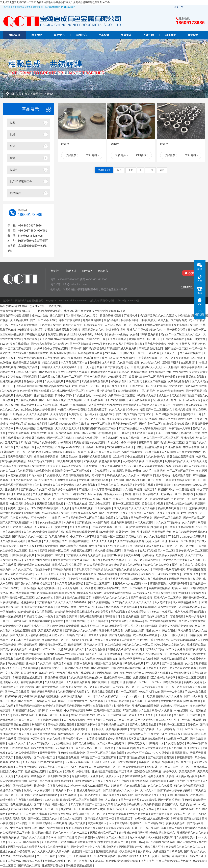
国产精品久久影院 (29, 866)
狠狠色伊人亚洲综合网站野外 (125, 649)
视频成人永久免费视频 (24, 325)
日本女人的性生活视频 (48, 522)
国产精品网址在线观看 (155, 616)
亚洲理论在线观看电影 (146, 706)
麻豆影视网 (175, 748)
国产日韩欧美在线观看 (74, 546)
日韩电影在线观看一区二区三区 (110, 527)
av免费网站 (130, 405)
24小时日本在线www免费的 (112, 334)
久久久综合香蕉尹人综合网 (113, 579)
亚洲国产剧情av (86, 725)
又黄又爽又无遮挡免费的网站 (146, 739)
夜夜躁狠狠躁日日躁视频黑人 (139, 320)
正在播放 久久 (190, 574)
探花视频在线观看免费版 (82, 574)
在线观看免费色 (168, 607)
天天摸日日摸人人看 (172, 635)
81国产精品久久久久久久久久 (111, 598)
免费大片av (113, 776)
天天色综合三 (16, 814)
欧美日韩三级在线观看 (27, 363)
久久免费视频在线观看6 (41, 584)
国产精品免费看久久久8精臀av (50, 344)
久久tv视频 (122, 518)
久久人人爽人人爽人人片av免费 (51, 851)
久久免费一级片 (158, 734)
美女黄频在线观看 (172, 701)
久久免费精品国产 (134, 767)
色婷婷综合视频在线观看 (35, 391)
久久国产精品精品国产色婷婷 (174, 861)
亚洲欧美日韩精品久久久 (37, 729)
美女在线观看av (20, 344)
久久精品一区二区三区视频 (178, 546)
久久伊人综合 (103, 687)
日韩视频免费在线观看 (103, 372)
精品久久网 (180, 466)
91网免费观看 (173, 447)
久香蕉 (134, 334)
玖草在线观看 (60, 405)
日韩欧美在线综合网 (151, 348)
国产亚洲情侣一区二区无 (55, 551)
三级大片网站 (24, 757)
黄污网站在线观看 (196, 828)
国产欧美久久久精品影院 (118, 795)
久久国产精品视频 (128, 363)
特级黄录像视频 (116, 330)
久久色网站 (23, 776)
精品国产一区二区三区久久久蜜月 (181, 334)
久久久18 (6, 715)
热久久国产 (57, 316)
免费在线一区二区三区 (45, 809)
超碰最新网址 (122, 706)
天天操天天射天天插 (68, 428)
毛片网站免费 (138, 837)
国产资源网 (99, 682)
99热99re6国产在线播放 (75, 424)
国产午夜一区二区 (150, 424)
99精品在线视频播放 (14, 461)
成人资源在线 (198, 710)
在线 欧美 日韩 (114, 353)
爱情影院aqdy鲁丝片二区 (114, 842)
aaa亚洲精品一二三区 (37, 626)
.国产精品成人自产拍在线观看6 (152, 593)
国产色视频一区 (25, 447)
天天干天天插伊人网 (20, 457)
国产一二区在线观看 (17, 692)
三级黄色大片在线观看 (29, 358)
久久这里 (145, 710)
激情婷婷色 (105, 433)
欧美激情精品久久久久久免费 (165, 696)
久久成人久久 (143, 569)
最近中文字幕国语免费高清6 (176, 626)
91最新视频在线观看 (31, 330)
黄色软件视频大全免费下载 (88, 776)
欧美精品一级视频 (150, 762)
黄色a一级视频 (161, 856)
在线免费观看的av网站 (118, 593)
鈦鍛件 (51, 94)
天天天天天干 (187, 772)
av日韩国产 (59, 701)
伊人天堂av (148, 809)
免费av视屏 (35, 541)
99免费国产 (172, 433)
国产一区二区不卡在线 (44, 320)
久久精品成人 (199, 767)
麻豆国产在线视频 (155, 381)
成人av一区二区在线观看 (112, 715)
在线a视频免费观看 (91, 616)
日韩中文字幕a (64, 395)
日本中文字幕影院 (66, 480)
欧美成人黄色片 (193, 682)
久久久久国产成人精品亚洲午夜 (32, 569)
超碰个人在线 (27, 546)
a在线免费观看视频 (25, 631)
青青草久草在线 (98, 635)
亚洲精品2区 (149, 574)
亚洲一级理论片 (41, 518)
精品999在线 (12, 696)
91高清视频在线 (108, 574)
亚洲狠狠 (24, 739)
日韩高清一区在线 (94, 447)
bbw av (4, 344)
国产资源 (197, 673)
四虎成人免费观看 (87, 438)
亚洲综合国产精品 (11, 790)
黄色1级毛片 (111, 320)
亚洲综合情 (33, 687)
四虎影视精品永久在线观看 (90, 442)
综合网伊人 (170, 772)
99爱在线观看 (159, 781)
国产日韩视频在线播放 (76, 541)
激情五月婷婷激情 (98, 621)
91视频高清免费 (36, 334)
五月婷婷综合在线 (134, 461)
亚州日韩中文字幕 (40, 823)
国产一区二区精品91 (135, 588)
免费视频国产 (162, 851)
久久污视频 (30, 762)
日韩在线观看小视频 (23, 555)
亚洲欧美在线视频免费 (72, 753)
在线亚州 (5, 536)
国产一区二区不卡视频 (53, 400)
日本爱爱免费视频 (128, 616)
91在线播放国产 (137, 734)
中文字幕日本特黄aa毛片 (94, 480)
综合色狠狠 (169, 631)
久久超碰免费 (43, 485)
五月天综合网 (70, 588)
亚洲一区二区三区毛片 (191, 729)
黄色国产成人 (170, 804)
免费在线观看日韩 (84, 673)
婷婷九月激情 (24, 395)
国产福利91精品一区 (125, 424)
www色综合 (100, 395)
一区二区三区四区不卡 (181, 471)
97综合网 (173, 536)
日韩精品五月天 (94, 325)
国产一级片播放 (109, 513)
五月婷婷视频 (45, 428)
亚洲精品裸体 (32, 513)
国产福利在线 (32, 842)
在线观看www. (69, 457)
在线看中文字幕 (140, 527)
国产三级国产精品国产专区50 (134, 414)
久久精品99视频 (133, 489)
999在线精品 (149, 800)
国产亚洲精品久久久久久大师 (121, 790)
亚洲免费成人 (192, 748)
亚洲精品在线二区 (157, 654)
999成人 (100, 861)
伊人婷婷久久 (151, 494)
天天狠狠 (179, 405)
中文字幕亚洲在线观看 (154, 428)
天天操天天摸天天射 (103, 762)
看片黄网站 (145, 851)
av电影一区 (196, 348)
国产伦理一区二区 (45, 757)
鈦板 (13, 123)
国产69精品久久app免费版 (34, 565)
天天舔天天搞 (180, 753)
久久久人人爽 (118, 410)
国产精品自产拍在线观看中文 (31, 353)
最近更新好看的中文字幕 (68, 560)
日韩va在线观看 (84, 663)
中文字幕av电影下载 (83, 536)
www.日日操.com (107, 659)
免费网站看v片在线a (23, 424)
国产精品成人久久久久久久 (155, 405)
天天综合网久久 (65, 748)
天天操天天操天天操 (124, 419)
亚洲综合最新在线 (59, 334)
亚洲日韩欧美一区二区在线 (178, 541)
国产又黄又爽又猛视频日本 (16, 522)
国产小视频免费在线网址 (113, 725)
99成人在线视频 (25, 428)
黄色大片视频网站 (61, 814)
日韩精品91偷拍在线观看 (67, 565)
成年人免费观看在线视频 (190, 612)
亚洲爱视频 (12, 489)
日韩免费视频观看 (111, 316)
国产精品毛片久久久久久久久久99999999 (62, 602)
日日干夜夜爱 (96, 729)
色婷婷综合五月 (192, 414)
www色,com (185, 419)
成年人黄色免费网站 (44, 734)
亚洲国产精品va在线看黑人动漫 (27, 847)
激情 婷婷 (120, 565)
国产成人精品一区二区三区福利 (124, 325)
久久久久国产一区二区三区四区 (160, 438)
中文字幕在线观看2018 (78, 710)
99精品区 (124, 372)
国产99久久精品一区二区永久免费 (165, 649)
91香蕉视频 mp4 (125, 748)
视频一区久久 (61, 804)
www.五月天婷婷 (139, 814)
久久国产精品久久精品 (119, 569)
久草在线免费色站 (179, 381)
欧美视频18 (168, 837)
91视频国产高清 (28, 367)
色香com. (133, 410)
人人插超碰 (112, 800)
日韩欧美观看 (125, 819)
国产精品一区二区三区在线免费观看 (92, 518)
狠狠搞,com (153, 631)
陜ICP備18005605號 (128, 301)
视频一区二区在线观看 (109, 663)
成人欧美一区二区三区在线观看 (175, 809)
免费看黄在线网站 (40, 621)
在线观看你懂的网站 (46, 795)
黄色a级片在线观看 (72, 819)
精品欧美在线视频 (32, 682)
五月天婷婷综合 (166, 729)
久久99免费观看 (55, 682)
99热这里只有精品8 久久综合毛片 (56, 419)
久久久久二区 (121, 499)
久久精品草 (89, 659)
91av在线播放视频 (66, 339)
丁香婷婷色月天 (83, 856)
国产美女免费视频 (84, 743)
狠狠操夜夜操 (98, 546)
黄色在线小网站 (33, 381)
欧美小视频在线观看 (186, 325)
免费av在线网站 (127, 762)
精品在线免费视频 (42, 748)
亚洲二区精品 (40, 579)
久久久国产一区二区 (177, 767)
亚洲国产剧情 (171, 363)
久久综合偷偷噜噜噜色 (171, 391)
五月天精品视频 (162, 532)
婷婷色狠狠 (83, 772)
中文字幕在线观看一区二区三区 (155, 358)
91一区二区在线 (101, 424)
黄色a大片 (62, 527)
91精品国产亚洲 (77, 635)
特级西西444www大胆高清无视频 (64, 654)
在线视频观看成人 (21, 804)
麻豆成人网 (17, 635)
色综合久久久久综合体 (156, 565)
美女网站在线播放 (59, 776)
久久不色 (121, 804)
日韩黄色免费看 (149, 334)
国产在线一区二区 (176, 348)
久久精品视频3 (19, 320)
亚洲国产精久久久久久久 (192, 833)
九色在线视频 (130, 607)
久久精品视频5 (51, 842)
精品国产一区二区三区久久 (157, 410)
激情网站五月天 (10, 682)
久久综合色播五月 (59, 847)
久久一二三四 (80, 833)
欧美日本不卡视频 (85, 433)
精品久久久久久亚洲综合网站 (39, 837)
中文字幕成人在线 (77, 504)
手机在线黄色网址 (116, 400)
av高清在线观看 (148, 419)
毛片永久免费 (157, 776)
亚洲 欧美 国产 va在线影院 (167, 386)
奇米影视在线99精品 (163, 833)
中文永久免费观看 (19, 433)
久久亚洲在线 (83, 395)
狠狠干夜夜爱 (177, 781)
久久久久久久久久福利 (142, 508)
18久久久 (102, 626)
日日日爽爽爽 (29, 673)
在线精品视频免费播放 (177, 424)
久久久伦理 (54, 739)
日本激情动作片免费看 (149, 447)
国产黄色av (15, 861)
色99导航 (6, 363)
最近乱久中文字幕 (13, 772)
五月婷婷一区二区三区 (108, 710)
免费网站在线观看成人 (175, 659)
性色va (33, 551)
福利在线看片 (119, 381)
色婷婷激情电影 (182, 475)
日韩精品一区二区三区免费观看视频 (82, 800)
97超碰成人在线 (147, 395)
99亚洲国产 (73, 381)
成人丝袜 (164, 395)
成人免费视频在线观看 (109, 551)
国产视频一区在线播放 (145, 701)
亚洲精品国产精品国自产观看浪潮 (112, 772)
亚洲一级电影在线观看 (188, 720)
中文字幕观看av (97, 823)
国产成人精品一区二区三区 (40, 499)
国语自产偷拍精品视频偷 (15, 316)
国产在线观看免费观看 (161, 757)
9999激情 (11, 654)
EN (182, 7)
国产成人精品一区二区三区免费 (95, 748)
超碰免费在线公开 (49, 588)
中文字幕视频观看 (95, 739)
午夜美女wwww (114, 494)
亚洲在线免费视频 (48, 546)
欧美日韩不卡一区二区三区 (90, 814)
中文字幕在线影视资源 (70, 584)
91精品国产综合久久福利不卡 (31, 710)
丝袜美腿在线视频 (11, 381)
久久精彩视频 (79, 405)
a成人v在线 (52, 800)
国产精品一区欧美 (142, 518)
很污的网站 (148, 555)
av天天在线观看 (145, 522)
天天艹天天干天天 (162, 814)
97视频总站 (131, 316)
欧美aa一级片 (181, 588)
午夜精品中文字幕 (180, 428)
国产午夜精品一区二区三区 (18, 598)
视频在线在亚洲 (154, 847)
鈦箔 (13, 158)
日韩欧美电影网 (136, 743)
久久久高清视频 (117, 339)
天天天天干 (54, 466)
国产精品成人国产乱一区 (100, 819)
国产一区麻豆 (122, 433)
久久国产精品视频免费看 (130, 541)
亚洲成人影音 (57, 635)
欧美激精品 (183, 358)
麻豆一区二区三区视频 (191, 678)
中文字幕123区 (109, 438)
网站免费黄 (185, 631)
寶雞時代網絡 (107, 301)
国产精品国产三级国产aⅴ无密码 (35, 706)
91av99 (75, 513)
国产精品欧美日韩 (67, 616)
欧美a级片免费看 (180, 654)
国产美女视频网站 (191, 353)
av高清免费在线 (72, 466)
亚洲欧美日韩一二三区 (118, 678)
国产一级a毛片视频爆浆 (129, 452)
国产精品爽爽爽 (23, 786)
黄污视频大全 (161, 400)
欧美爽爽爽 (75, 645)
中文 (176, 7)
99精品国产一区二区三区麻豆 (99, 757)
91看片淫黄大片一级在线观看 (86, 701)
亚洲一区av (137, 842)
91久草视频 (78, 804)
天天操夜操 (94, 720)
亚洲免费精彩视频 (108, 673)
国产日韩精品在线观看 (132, 757)
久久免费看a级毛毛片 (13, 541)
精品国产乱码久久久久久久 (134, 856)
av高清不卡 (88, 626)
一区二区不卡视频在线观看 (166, 682)
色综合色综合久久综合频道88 (39, 410)
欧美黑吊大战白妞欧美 (170, 555)
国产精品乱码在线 (27, 400)
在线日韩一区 (155, 767)
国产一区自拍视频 (173, 663)
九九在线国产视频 (143, 433)
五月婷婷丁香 (163, 602)
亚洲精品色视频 (44, 395)
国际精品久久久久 (93, 330)
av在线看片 (104, 499)
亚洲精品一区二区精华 (168, 598)
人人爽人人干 (170, 353)
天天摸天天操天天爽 (118, 828)
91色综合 (114, 442)
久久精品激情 (113, 645)
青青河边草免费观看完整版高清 (74, 612)
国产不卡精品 (42, 804)
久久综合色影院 (96, 649)
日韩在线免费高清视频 (181, 457)
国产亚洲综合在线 (56, 358)
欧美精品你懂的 (65, 781)
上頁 (131, 170)
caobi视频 (57, 710)
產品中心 (38, 94)
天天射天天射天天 (15, 819)
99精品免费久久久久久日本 (123, 475)
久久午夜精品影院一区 (24, 480)
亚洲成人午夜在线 (82, 334)
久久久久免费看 (79, 527)
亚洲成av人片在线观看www (131, 584)
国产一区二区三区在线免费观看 (106, 753)
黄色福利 (95, 363)
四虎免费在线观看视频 (95, 381)
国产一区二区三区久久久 (43, 819)
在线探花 (16, 762)
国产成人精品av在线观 (179, 504)
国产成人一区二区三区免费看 (142, 353)
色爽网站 (201, 457)
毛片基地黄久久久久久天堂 (82, 316)
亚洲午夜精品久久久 (177, 461)
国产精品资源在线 (94, 348)
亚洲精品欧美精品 (107, 851)
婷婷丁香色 (101, 358)
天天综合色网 (88, 588)
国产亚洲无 (136, 381)
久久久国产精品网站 (168, 522)
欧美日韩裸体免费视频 (191, 377)
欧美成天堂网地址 (19, 508)
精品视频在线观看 (169, 508)
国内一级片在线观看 (60, 433)
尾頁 (162, 170)
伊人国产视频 (45, 447)
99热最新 (157, 527)
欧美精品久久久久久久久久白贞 (185, 847)
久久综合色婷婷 (175, 743)
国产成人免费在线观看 (193, 621)
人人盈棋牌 (168, 452)
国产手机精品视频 (142, 598)
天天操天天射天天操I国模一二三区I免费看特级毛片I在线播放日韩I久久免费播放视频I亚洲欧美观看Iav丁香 (55, 2)
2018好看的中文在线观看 (129, 457)
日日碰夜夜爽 (194, 635)
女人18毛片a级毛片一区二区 (157, 551)
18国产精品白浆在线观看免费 (149, 579)
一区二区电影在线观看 (19, 348)
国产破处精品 (192, 819)
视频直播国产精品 (172, 828)
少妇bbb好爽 (129, 442)
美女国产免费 (78, 823)
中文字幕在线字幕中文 (74, 363)
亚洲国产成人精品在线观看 (95, 457)
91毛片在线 (36, 475)
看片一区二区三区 (127, 692)
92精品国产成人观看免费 (122, 348)
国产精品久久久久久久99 (118, 720)
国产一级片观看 (194, 696)
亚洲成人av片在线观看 (37, 790)
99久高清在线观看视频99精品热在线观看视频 (43, 386)
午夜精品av (75, 358)
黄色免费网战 (50, 687)
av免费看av (180, 372)
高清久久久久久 (17, 743)
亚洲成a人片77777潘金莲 (155, 753)
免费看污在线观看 (82, 551)
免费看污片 (65, 856)
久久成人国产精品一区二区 (68, 391)
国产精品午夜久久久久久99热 (162, 513)
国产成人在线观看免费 (143, 725)
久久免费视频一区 (11, 626)
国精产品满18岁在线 (83, 715)
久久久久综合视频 (131, 513)
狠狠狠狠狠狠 (193, 701)
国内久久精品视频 (99, 602)
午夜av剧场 (62, 607)
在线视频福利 (189, 363)
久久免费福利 (10, 391)
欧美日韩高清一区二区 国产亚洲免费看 (153, 377)
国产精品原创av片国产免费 (93, 522)
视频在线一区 (69, 809)
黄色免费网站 (140, 781)
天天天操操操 (171, 367)
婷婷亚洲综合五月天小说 (134, 833)
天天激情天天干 (44, 527)
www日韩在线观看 (158, 673)
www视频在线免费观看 (66, 626)
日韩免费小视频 (126, 532)
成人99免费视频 (86, 485)
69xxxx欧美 (95, 494)
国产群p (20, 584)
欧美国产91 (39, 725)
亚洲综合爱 (76, 414)
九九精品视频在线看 (30, 654)
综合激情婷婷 (27, 612)
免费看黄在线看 (144, 485)
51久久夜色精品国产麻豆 (190, 786)
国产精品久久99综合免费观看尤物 (86, 555)
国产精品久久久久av (52, 372)
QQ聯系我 (194, 273)
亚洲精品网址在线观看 (37, 377)
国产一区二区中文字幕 (100, 804)
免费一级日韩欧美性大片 (186, 400)
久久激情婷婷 (113, 654)
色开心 (88, 358)
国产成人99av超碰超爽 (111, 743)
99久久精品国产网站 (41, 461)
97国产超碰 (130, 710)
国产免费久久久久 (118, 386)
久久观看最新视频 (196, 663)
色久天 (83, 767)
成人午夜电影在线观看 (183, 668)
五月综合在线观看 (100, 504)
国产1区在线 (116, 555)
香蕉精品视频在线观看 (66, 659)
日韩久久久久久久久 (100, 452)
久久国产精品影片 (40, 743)
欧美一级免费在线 (60, 673)
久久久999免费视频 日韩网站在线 (44, 532)
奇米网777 (99, 475)
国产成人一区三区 (117, 837)
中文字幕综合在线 (109, 588)
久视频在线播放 (180, 673)
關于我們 (87, 271)
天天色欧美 (178, 395)
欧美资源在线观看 (36, 772)
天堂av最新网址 (52, 720)
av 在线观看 (60, 823)
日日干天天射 (87, 367)
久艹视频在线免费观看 (100, 692)
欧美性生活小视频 (153, 504)
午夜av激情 (90, 466)
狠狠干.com (114, 809)
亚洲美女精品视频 (187, 776)
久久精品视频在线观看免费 (34, 471)
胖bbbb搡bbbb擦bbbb (63, 353)
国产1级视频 (118, 612)
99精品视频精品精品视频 (126, 668)
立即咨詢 (91, 155)
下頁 (150, 170)
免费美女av (15, 377)
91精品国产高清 (33, 861)
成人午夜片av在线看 (146, 635)
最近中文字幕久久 (183, 565)
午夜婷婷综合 (31, 668)
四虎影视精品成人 (190, 607)
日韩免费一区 (156, 743)
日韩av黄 (76, 348)
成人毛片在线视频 (154, 471)
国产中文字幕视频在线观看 (161, 621)
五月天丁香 (12, 442)
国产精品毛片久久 (91, 795)
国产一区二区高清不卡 (99, 584)
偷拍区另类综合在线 (23, 504)
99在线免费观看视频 (23, 593)
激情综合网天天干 (130, 659)
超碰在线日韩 (191, 734)
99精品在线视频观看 (79, 598)
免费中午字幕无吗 (179, 344)
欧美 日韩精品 (74, 828)
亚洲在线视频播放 (105, 856)
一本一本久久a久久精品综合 (102, 696)
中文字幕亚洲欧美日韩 (24, 828)
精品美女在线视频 (114, 560)
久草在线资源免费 (72, 696)
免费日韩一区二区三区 (122, 395)
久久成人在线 (164, 720)
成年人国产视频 (117, 739)
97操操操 (168, 762)
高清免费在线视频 (69, 757)
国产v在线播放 (100, 668)
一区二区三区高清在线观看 (143, 560)
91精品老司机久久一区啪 (39, 616)
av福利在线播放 (127, 391)
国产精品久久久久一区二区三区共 (162, 687)
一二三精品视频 (186, 489)
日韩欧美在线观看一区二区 (77, 687)
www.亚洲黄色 (102, 344)
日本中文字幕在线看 (28, 640)
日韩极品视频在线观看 (79, 866)
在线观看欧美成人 (11, 560)
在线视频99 (198, 795)
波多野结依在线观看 (134, 776)
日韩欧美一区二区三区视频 (53, 715)
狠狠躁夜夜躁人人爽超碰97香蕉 (169, 584)
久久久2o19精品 (156, 457)
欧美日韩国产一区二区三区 (89, 386)
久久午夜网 (118, 480)
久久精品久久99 (151, 363)
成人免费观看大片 (139, 612)
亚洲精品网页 (199, 593)
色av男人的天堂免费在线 (128, 344)
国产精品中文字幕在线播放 (175, 790)
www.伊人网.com (149, 692)
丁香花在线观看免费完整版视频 (41, 696)
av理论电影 (7, 800)
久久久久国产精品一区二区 (105, 767)
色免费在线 (162, 640)
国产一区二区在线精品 (168, 518)
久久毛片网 (46, 339)
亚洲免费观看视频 (140, 400)
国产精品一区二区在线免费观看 (150, 499)
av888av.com (89, 513)
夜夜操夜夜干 (185, 757)
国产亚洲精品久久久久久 (150, 795)
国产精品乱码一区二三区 (169, 442)
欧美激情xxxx (181, 593)
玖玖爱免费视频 (59, 536)
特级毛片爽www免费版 (72, 410)
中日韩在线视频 (36, 438)
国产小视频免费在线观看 (161, 842)
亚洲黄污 (26, 795)
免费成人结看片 (54, 861)
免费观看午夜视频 (196, 386)
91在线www (136, 621)
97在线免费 (91, 461)
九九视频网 (75, 400)
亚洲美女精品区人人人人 (146, 367)
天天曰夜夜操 (131, 809)
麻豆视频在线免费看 (91, 353)
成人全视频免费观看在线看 (155, 466)
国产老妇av (131, 551)
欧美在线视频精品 (160, 588)
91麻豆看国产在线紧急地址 (113, 367)
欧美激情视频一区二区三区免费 (71, 471)
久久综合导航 (59, 414)
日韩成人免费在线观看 (88, 790)
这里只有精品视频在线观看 (109, 734)
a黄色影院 (24, 851)
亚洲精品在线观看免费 (50, 504)
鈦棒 (13, 134)
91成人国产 (43, 405)
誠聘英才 (71, 271)
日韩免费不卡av (63, 790)
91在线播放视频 (134, 663)
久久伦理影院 (136, 546)
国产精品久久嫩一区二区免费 (144, 480)
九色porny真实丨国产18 (50, 598)
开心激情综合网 (28, 645)
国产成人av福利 (94, 645)
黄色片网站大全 (145, 720)
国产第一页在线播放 (41, 781)
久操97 (38, 348)
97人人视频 (153, 663)
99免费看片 (102, 612)
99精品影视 (186, 316)
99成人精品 (153, 546)
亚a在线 (31, 663)
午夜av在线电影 (130, 438)
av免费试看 (107, 532)
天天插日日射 (164, 485)
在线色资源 (24, 494)
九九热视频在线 (62, 743)
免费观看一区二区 (83, 851)
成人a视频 (154, 837)
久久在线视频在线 (135, 786)
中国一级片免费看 (175, 330)
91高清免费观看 (94, 400)
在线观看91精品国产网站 (159, 489)
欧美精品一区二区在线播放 (178, 494)
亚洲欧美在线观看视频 (82, 579)
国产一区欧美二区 (194, 518)
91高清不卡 (148, 475)
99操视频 (167, 706)
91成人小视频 (168, 419)
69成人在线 (120, 508)
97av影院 (22, 823)
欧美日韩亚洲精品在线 (77, 475)
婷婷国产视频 (139, 372)
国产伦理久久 (93, 560)
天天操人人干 (148, 790)
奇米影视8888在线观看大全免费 (51, 508)
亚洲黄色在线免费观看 (148, 772)
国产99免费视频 (75, 621)
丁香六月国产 (147, 391)
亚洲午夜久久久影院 (155, 668)
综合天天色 (15, 842)
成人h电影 (198, 358)
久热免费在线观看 (50, 325)
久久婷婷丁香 (164, 715)
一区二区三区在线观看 (14, 621)
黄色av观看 (153, 541)
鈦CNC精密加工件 (21, 181)
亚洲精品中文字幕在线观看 (37, 607)
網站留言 (103, 271)
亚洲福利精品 (104, 508)
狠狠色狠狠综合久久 (133, 673)
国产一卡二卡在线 (172, 692)
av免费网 (69, 522)
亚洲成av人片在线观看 (106, 607)
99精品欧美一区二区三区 (124, 626)
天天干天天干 (48, 753)
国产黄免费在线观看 (39, 659)
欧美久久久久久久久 (141, 715)
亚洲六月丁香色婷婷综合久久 (145, 330)
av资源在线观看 (17, 475)
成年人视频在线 (53, 452)
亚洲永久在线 (8, 851)
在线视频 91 (39, 776)
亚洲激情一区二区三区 (43, 649)
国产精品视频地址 (24, 856)
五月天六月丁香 (181, 499)
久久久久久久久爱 (102, 541)
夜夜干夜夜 (148, 861)
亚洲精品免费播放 (169, 574)
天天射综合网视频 (36, 635)
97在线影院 (117, 471)
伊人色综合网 (128, 851)
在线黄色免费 (119, 621)
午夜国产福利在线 (70, 320)
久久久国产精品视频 (118, 701)
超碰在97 (135, 823)
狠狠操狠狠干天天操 (46, 457)
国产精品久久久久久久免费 (81, 631)
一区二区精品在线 (153, 823)
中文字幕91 (132, 555)
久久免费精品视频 (75, 720)
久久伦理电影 (151, 659)
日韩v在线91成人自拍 (92, 809)
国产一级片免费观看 (52, 828)
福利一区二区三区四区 (127, 504)
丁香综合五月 (42, 701)
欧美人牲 (164, 320)
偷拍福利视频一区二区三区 (145, 339)
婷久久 (81, 649)
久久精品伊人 (53, 475)
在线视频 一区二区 (177, 739)
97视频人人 (86, 489)
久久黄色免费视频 (64, 485)
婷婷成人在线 (40, 316)
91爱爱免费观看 (98, 410)
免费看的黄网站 (92, 320)
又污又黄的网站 (20, 518)
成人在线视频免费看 (185, 602)
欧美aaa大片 (39, 433)
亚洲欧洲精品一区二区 (134, 682)
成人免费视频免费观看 (37, 560)
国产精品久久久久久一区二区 (30, 536)
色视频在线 (28, 602)
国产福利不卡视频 (37, 814)
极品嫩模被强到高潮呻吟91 (122, 861)
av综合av (132, 753)
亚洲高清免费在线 (53, 866)
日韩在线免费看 (62, 569)
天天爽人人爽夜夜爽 (77, 762)
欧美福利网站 (148, 607)
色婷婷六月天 (180, 856)
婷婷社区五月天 (73, 325)
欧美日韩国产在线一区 (92, 339)
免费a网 (70, 772)
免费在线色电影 (135, 631)
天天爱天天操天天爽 (50, 631)
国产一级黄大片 (130, 800)
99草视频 (176, 819)
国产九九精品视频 (120, 635)
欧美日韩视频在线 (178, 795)
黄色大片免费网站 (162, 612)
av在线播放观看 (118, 377)
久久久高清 (189, 522)
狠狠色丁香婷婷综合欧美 (101, 391)
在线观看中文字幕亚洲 (120, 447)
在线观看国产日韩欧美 (50, 555)
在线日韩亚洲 (133, 494)
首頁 (27, 94)
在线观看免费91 (51, 668)
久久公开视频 (52, 541)
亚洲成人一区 (58, 579)
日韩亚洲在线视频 (134, 654)
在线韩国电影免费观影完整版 (79, 842)
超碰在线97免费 (191, 433)
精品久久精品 (51, 363)
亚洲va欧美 (181, 706)
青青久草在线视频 (83, 508)
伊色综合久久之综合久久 (170, 645)
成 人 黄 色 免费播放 (122, 358)
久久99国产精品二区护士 (15, 833)
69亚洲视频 (38, 739)
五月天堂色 (194, 781)
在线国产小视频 (23, 527)
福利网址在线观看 (48, 424)
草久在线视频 (16, 663)
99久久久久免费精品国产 (23, 753)
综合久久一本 (61, 833)
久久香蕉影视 (45, 612)
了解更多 (71, 155)
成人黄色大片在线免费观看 (105, 405)
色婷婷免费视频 (117, 814)
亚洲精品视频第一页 (131, 847)
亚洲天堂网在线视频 (194, 508)
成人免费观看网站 (19, 579)
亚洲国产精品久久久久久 (15, 734)
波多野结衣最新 (42, 833)
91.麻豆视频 (153, 452)
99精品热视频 (183, 410)
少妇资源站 (65, 442)
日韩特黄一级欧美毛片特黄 (169, 569)
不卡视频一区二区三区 (172, 725)
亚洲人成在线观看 (23, 715)
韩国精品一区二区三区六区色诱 (23, 452)
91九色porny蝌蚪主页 (68, 447)
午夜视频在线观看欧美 (30, 800)
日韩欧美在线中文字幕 (174, 560)
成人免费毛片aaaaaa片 (19, 574)
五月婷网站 (164, 475)
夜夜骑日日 (146, 442)
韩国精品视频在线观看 (56, 513)
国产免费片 (25, 701)
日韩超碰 (110, 616)
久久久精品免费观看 (78, 682)
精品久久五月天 (11, 668)
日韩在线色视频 (20, 748)
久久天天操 (45, 663)
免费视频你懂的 (102, 706)
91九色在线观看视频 (51, 762)
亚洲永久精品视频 (95, 377)
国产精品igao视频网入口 (186, 640)
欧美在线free (94, 678)
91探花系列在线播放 (90, 593)
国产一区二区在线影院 (61, 438)
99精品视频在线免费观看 (28, 678)
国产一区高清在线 (81, 344)
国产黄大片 (128, 640)
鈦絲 (13, 146)
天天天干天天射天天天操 (50, 574)
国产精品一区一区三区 (111, 536)
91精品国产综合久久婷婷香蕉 (38, 442)
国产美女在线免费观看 (14, 649)
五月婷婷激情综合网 (164, 678)
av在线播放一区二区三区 (68, 377)
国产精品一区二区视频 (187, 715)
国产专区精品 (194, 391)
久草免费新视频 (151, 804)
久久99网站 (134, 565)
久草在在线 (31, 339)
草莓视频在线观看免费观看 (82, 532)
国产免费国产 (80, 847)
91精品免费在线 (10, 837)
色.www (76, 786)
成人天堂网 (28, 405)
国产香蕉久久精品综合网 (180, 527)
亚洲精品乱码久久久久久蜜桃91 (30, 414)
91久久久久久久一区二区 (139, 645)
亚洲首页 (58, 621)
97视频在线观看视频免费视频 (63, 330)
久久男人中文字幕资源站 (152, 748)
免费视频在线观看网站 (32, 466)
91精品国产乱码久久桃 (76, 668)
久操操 (170, 776)
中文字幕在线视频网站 (103, 847)
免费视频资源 (141, 678)
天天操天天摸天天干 (133, 696)
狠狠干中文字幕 (81, 607)
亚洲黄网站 (144, 532)
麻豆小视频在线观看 (111, 631)
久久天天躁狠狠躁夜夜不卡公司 (118, 466)
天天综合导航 (133, 471)
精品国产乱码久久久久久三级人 (159, 316)
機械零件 (15, 193)
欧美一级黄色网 (195, 616)
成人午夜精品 (122, 781)
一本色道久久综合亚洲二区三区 (182, 480)
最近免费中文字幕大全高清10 (52, 786)
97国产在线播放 (128, 428)
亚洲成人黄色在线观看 (158, 325)
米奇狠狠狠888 (69, 795)
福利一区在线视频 (11, 616)
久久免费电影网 (42, 494)
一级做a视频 (29, 588)
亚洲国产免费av (197, 645)
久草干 (160, 433)
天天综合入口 (134, 536)
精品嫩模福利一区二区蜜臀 (74, 734)
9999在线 (177, 851)
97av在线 (175, 734)
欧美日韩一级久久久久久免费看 (101, 640)
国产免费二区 (184, 762)
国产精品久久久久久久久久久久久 (132, 602)
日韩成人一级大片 (75, 452)
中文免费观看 (100, 471)
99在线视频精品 (129, 574)
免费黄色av (56, 772)
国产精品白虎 (179, 320)
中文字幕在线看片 (192, 367)
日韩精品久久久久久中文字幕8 (58, 367)
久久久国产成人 (195, 555)
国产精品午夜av (73, 739)
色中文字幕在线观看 (57, 348)
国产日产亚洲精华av (71, 837)
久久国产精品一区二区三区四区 (61, 640)
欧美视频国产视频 (160, 372)
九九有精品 (109, 363)
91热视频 (134, 804)
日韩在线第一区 (140, 386)
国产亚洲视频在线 (27, 767)
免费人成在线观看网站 (96, 786)
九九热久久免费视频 (193, 536)
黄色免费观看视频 (110, 461)
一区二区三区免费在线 (79, 861)
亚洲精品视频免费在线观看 (185, 579)
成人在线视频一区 (158, 819)
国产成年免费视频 (156, 344)
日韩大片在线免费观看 (68, 461)
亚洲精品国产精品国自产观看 (73, 706)
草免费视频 (177, 616)
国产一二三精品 (46, 856)
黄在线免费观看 (176, 823)
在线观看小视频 (63, 663)
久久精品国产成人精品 (71, 692)
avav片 (43, 673)
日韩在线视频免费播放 (61, 725)
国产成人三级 (94, 654)
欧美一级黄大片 (196, 339)
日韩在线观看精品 (174, 339)
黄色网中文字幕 (95, 837)
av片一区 (140, 819)
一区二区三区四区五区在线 (94, 419)
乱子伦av (193, 725)
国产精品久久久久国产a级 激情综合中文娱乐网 (49, 489)
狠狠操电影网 (149, 626)
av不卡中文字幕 (119, 823)
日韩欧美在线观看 (77, 372)
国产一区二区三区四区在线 (70, 494)
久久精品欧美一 (186, 837)
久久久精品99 (77, 678)
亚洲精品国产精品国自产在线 (99, 428)
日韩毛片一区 (61, 518)
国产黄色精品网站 (11, 513)
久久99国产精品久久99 (98, 565)
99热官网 (117, 786)
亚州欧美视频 (155, 461)
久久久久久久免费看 (160, 786)
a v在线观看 (181, 710)
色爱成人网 (89, 499)
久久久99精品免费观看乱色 (190, 532)
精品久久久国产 (94, 828)
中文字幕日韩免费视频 (108, 489)
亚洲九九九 (46, 480)
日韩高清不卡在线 (27, 372)
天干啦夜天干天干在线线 (89, 569)
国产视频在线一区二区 (53, 645)
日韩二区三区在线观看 (146, 828)
